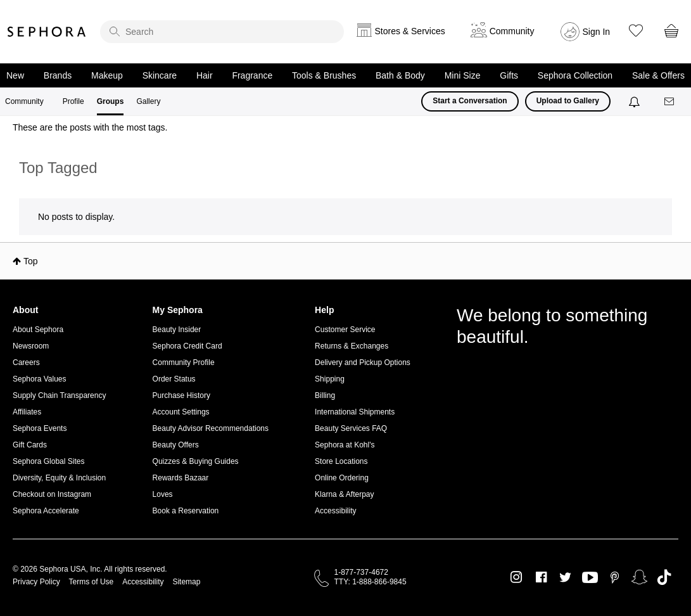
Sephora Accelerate (46, 511)
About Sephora (38, 330)
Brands (58, 75)
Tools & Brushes (324, 75)
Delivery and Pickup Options (363, 363)
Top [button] (31, 261)
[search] (222, 32)
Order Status (174, 379)
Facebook (541, 577)
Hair (205, 75)
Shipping (330, 379)
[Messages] (670, 102)
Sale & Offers (658, 75)
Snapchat (639, 577)
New (15, 75)
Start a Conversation (470, 101)
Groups (111, 101)
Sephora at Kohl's (345, 445)
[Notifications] (636, 101)
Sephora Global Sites (48, 461)
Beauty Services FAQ (351, 428)
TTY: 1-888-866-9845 (371, 582)
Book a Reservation (186, 511)
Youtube (590, 578)
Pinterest (615, 577)
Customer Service (345, 330)
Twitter (565, 577)
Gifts (509, 75)
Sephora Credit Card (187, 346)
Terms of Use (92, 582)
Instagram (517, 577)
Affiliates (27, 412)
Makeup (107, 75)
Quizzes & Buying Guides (196, 461)
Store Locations (341, 461)
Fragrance (252, 75)
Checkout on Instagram (52, 494)
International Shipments (355, 412)
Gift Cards (30, 445)
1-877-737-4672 (361, 572)
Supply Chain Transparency (59, 395)
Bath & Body (400, 75)
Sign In (597, 32)
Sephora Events (40, 428)
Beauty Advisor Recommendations (211, 428)
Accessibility (335, 511)
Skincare (160, 75)
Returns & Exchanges (352, 346)
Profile (73, 101)
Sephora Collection (575, 75)
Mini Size (463, 75)
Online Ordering (342, 478)
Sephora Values (40, 379)
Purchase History (181, 395)
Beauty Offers (176, 445)
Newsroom (31, 346)
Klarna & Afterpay (344, 494)
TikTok (664, 577)
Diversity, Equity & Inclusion (59, 478)
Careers (26, 363)
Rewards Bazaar (181, 478)
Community (24, 101)
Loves (163, 494)
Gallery (148, 101)
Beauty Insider (177, 330)
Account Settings (181, 412)
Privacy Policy (36, 582)
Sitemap (186, 582)
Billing (325, 395)
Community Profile (184, 363)
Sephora (47, 32)
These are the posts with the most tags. (90, 127)
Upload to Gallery (568, 101)
